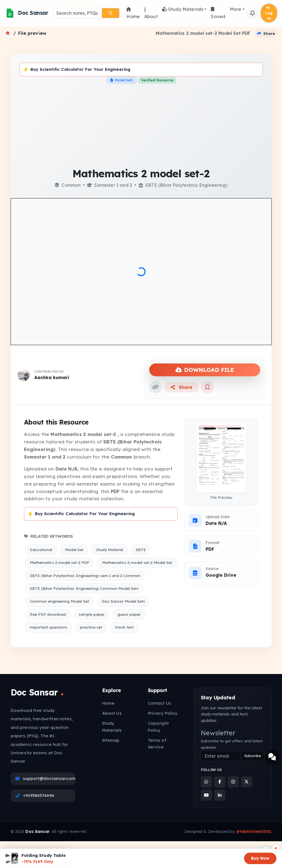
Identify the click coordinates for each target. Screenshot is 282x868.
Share (181, 387)
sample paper (92, 614)
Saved (218, 13)
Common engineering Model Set (59, 601)
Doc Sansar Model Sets (123, 601)
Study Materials (183, 9)
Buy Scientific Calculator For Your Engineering (77, 69)
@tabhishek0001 (254, 831)
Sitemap (111, 740)
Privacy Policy (163, 713)
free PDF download (48, 614)
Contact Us (160, 703)
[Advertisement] (141, 126)
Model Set (74, 550)
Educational (41, 550)
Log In (269, 13)
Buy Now (260, 858)
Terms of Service (157, 744)
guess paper (129, 614)
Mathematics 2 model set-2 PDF (60, 562)
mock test (124, 627)
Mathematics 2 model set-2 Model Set (137, 562)
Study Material (110, 550)
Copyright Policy (158, 727)
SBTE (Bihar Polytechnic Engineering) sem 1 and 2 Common (85, 575)
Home (133, 13)
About (151, 13)
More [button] (236, 9)
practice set (91, 627)
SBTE (141, 550)
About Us (112, 713)
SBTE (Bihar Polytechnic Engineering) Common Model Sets (84, 588)
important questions (49, 627)
